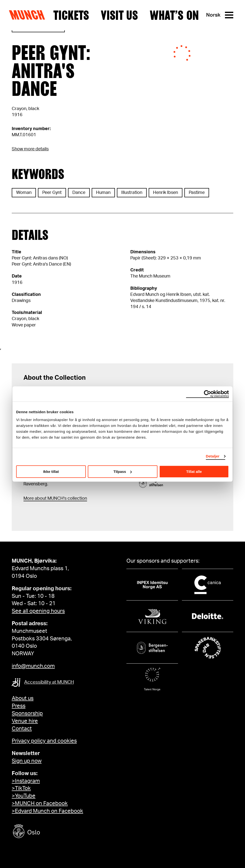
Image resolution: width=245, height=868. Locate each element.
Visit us (119, 15)
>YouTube (24, 796)
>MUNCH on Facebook (40, 803)
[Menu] (229, 15)
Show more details (30, 149)
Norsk (213, 15)
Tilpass (123, 472)
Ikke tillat (51, 472)
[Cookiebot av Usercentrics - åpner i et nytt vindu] (207, 394)
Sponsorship (27, 713)
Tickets (71, 15)
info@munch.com (33, 666)
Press (19, 706)
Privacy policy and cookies (44, 741)
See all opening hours (38, 611)
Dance (79, 193)
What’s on (174, 15)
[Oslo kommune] (48, 832)
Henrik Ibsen (166, 193)
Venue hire (25, 721)
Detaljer (213, 456)
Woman (24, 193)
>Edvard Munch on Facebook (47, 811)
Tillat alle (194, 472)
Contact (22, 729)
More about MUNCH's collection (55, 499)
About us (23, 698)
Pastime (197, 193)
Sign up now (27, 761)
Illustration (132, 193)
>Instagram (26, 781)
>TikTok (21, 788)
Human (103, 193)
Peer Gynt (52, 193)
